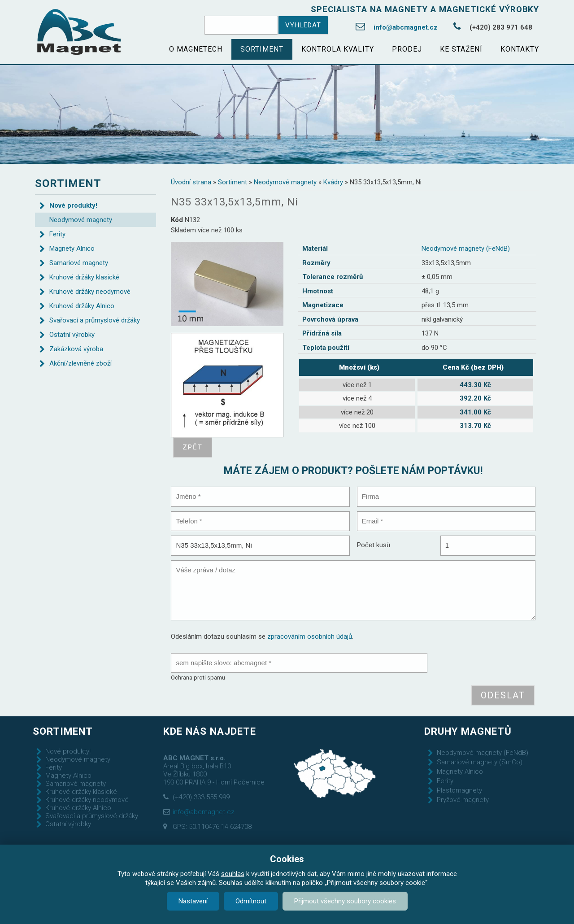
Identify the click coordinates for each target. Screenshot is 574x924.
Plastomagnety (459, 790)
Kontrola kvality (338, 49)
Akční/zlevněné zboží (80, 363)
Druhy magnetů (468, 731)
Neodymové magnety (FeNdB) (466, 248)
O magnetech (196, 49)
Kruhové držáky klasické (84, 277)
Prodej (407, 49)
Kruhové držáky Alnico (82, 306)
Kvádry (333, 182)
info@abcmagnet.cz (406, 27)
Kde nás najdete (210, 731)
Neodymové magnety (285, 182)
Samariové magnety (79, 263)
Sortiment (262, 49)
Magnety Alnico (72, 248)
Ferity (57, 234)
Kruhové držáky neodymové (90, 292)
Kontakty (520, 49)
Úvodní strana (191, 182)
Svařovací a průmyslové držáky (95, 320)
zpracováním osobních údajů (310, 636)
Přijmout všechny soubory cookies (345, 901)
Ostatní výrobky (72, 335)
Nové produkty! (73, 205)
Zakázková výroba (76, 349)
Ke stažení (461, 49)
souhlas (233, 874)
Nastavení (193, 901)
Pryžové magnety (463, 800)
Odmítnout (251, 901)
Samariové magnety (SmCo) (480, 762)
